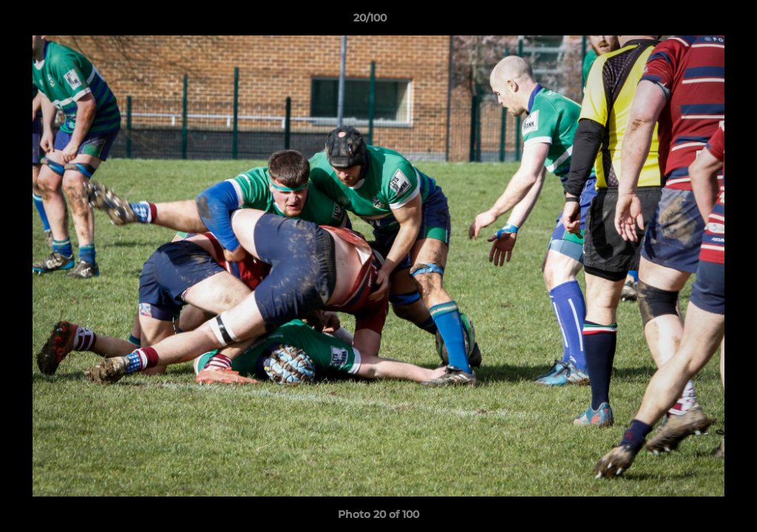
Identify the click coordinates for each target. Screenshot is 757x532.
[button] (695, 21)
